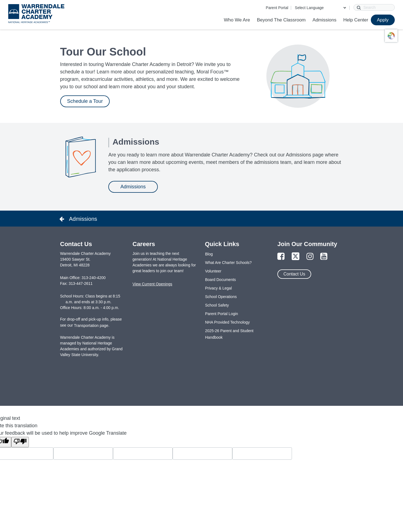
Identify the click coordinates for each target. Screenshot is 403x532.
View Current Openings (152, 284)
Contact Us (294, 274)
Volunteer (213, 271)
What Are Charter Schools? (228, 263)
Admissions (325, 20)
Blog (209, 254)
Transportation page (91, 326)
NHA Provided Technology (227, 322)
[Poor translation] (20, 442)
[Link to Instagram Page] (310, 257)
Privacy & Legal (218, 288)
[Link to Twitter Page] (296, 257)
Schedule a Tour (85, 101)
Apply (383, 20)
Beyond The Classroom (281, 20)
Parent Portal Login (222, 314)
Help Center (356, 20)
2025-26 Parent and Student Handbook (229, 334)
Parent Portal (277, 8)
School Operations (221, 297)
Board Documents (220, 280)
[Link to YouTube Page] (324, 257)
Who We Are (237, 20)
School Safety (217, 305)
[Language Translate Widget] (320, 8)
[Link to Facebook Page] (281, 257)
